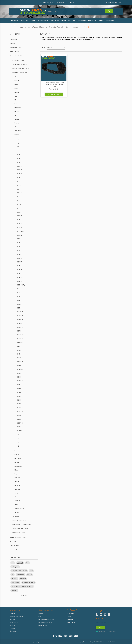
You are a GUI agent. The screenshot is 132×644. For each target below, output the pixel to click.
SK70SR (19, 404)
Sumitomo (18, 485)
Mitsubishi (18, 459)
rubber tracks (29, 583)
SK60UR (19, 400)
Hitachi (17, 92)
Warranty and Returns (16, 617)
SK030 (18, 239)
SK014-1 (19, 193)
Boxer (16, 85)
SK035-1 (19, 254)
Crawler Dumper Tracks (19, 521)
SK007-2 (19, 170)
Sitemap (12, 614)
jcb (13, 575)
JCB (16, 127)
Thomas (17, 497)
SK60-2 (19, 392)
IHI (15, 100)
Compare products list (45, 622)
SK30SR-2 (20, 323)
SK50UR (19, 373)
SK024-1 (19, 216)
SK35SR (19, 331)
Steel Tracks (55, 21)
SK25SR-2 (20, 312)
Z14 (18, 442)
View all (24, 596)
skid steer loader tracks (22, 586)
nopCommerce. (86, 642)
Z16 (18, 446)
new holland (15, 582)
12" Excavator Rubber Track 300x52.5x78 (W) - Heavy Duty (54, 85)
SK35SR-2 (20, 335)
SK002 (19, 155)
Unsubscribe (112, 632)
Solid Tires (25, 21)
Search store (52, 11)
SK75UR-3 (20, 423)
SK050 (18, 289)
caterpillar (15, 567)
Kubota (17, 455)
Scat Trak (17, 478)
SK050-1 (19, 293)
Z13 (18, 438)
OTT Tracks (99, 21)
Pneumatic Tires (43, 21)
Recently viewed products (46, 619)
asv (13, 563)
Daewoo (17, 104)
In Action (12, 628)
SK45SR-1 (20, 358)
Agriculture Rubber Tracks (20, 528)
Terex (16, 493)
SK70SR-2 (20, 412)
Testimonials (110, 21)
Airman (17, 77)
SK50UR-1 (20, 377)
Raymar (17, 474)
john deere (20, 575)
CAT (16, 96)
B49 (18, 143)
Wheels (33, 21)
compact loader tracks (19, 571)
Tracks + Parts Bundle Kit (20, 65)
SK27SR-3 (20, 320)
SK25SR (19, 308)
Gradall (17, 119)
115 (18, 139)
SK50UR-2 (20, 381)
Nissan (16, 470)
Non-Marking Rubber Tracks (21, 68)
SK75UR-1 (20, 419)
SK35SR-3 (20, 343)
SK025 (19, 220)
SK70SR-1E (20, 408)
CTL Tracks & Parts (18, 61)
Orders (69, 617)
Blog (40, 617)
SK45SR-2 (20, 362)
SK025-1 (86, 27)
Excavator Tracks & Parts (58, 27)
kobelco (30, 575)
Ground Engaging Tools (85, 21)
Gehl (16, 115)
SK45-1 (19, 350)
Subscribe (102, 632)
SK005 (18, 158)
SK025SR (19, 235)
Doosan (17, 111)
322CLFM (14, 550)
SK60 (18, 385)
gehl (31, 571)
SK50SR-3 (20, 369)
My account (70, 614)
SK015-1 (19, 201)
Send (100, 627)
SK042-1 (19, 270)
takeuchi (14, 590)
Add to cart (54, 94)
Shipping (12, 619)
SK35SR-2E (20, 339)
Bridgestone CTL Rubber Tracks (22, 525)
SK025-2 (19, 227)
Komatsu (17, 451)
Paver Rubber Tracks (19, 532)
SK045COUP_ (21, 285)
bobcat (20, 563)
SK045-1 (19, 277)
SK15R (19, 300)
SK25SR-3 (20, 316)
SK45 (18, 346)
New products (43, 625)
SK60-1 (19, 389)
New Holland (18, 466)
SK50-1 (19, 366)
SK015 (18, 197)
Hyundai (17, 123)
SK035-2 (19, 258)
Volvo (16, 505)
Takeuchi (17, 489)
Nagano (17, 462)
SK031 (18, 243)
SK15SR (19, 304)
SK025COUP (20, 231)
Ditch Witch (18, 108)
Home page (15, 21)
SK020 (19, 208)
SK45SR (19, 354)
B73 (18, 151)
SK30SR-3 (20, 327)
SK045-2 (19, 281)
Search (41, 614)
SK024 (19, 212)
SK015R (19, 204)
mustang (23, 579)
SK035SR (19, 262)
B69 (18, 147)
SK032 (19, 247)
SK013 (18, 181)
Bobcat (17, 81)
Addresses (70, 619)
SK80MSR (20, 431)
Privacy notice (14, 622)
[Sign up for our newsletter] (109, 622)
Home (21, 27)
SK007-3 (19, 174)
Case (16, 88)
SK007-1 (19, 166)
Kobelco (75, 27)
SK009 (18, 178)
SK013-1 (19, 185)
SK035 (18, 250)
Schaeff (17, 482)
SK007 (19, 162)
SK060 (18, 297)
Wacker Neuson (19, 508)
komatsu (14, 579)
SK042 (19, 266)
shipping (37, 642)
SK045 (19, 274)
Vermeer (17, 501)
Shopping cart (71, 622)
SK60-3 (19, 396)
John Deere (18, 131)
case (28, 563)
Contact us (13, 631)
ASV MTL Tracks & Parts (20, 517)
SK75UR (19, 415)
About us (13, 625)
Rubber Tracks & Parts (68, 21)
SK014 (19, 189)
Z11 (18, 435)
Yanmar (17, 512)
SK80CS (19, 427)
